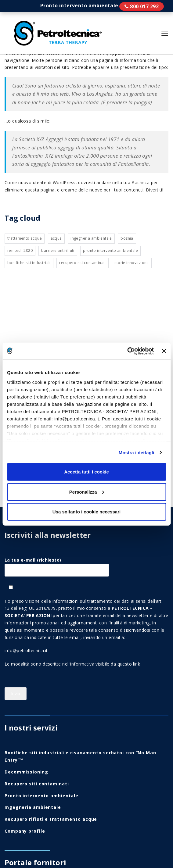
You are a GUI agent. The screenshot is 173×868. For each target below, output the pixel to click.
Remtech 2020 (20, 250)
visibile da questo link (118, 664)
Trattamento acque (25, 238)
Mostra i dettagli (137, 452)
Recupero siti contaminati (83, 263)
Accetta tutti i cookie (86, 472)
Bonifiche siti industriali (29, 263)
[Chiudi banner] (164, 351)
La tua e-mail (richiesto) (57, 565)
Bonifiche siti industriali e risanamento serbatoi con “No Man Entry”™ (80, 756)
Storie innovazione (132, 263)
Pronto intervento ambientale (142, 6)
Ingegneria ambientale (91, 238)
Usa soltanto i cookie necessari (86, 512)
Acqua (56, 238)
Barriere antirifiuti (58, 250)
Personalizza (87, 492)
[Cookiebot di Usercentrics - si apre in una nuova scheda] (127, 351)
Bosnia (127, 238)
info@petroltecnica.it (26, 650)
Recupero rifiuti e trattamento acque (51, 819)
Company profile (25, 831)
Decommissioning (26, 772)
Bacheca (141, 182)
